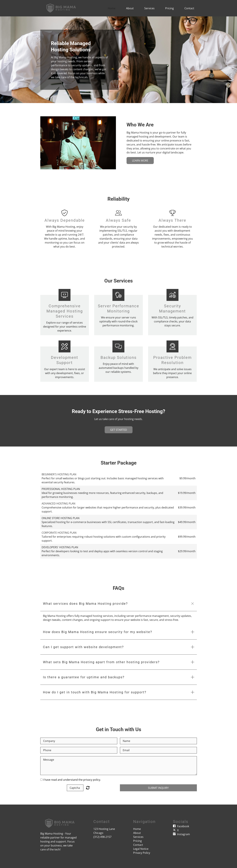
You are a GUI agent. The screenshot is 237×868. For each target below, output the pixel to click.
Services (149, 8)
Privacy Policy (142, 853)
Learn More (140, 161)
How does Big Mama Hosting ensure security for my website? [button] (98, 632)
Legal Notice (141, 849)
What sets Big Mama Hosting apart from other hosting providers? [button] (101, 662)
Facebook (183, 826)
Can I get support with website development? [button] (83, 647)
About (130, 8)
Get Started (119, 430)
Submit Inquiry (158, 788)
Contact (189, 8)
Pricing (169, 8)
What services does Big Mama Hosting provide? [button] (85, 604)
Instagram (184, 834)
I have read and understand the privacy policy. (72, 780)
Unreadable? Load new (88, 788)
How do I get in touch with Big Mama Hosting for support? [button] (95, 692)
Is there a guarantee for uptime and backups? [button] (84, 677)
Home (112, 8)
